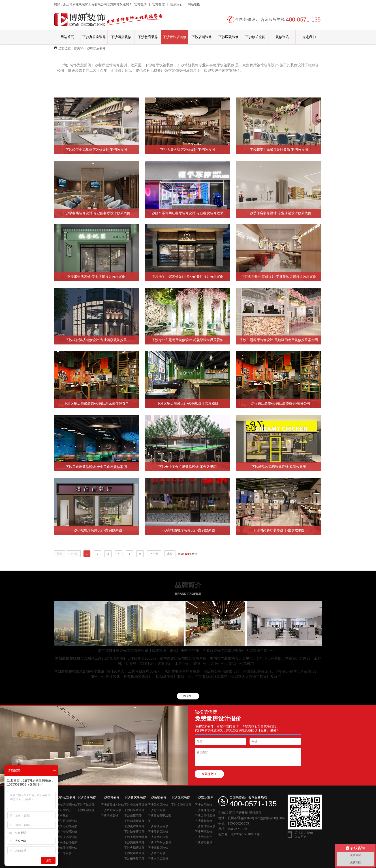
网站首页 (67, 37)
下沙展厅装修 (156, 853)
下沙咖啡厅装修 (134, 821)
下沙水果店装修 (158, 858)
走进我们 (309, 37)
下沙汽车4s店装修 (159, 842)
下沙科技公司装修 (65, 837)
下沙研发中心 (62, 810)
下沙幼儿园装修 (111, 810)
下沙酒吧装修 (203, 842)
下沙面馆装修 (133, 815)
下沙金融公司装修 (65, 848)
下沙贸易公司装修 (65, 821)
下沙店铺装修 (202, 37)
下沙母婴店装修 (158, 832)
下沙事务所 (61, 815)
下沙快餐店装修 (134, 832)
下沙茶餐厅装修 (134, 858)
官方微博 (141, 4)
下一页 (154, 554)
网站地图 (194, 4)
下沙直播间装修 (158, 837)
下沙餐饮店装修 (175, 37)
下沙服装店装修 (158, 848)
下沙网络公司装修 (65, 842)
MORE (187, 696)
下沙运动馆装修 (205, 815)
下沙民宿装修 (86, 810)
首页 (77, 48)
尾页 (170, 554)
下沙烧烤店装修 (134, 853)
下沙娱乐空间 (255, 37)
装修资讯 (282, 37)
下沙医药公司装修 (65, 826)
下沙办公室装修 (94, 37)
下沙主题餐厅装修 (136, 837)
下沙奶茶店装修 (134, 842)
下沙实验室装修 (181, 805)
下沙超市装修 (156, 810)
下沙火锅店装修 (134, 848)
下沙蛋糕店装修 (134, 826)
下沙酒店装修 (121, 37)
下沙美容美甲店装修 (159, 818)
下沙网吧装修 (203, 832)
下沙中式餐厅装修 (136, 805)
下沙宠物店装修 (158, 826)
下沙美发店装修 (158, 805)
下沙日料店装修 (134, 810)
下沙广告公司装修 (65, 832)
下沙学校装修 (109, 815)
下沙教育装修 (148, 37)
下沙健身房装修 (205, 810)
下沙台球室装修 (205, 826)
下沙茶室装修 (203, 821)
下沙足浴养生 (203, 837)
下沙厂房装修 (62, 853)
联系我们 (176, 4)
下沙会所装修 (203, 805)
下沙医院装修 (229, 37)
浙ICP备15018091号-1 (246, 834)
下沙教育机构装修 (112, 805)
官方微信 (158, 4)
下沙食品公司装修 (65, 805)
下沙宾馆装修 (86, 805)
